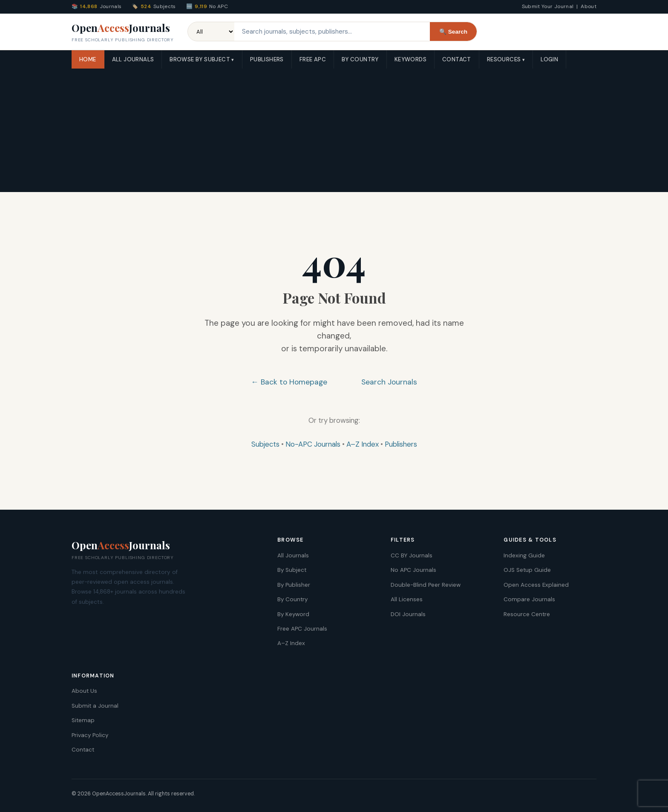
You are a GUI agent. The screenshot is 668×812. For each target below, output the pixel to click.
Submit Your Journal (548, 6)
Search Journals (389, 382)
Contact (457, 59)
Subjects (265, 444)
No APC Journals (413, 570)
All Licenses (407, 599)
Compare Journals (529, 599)
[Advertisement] (334, 132)
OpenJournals (123, 32)
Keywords (410, 59)
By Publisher (294, 585)
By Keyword (293, 614)
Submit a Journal (95, 706)
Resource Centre (527, 614)
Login (549, 59)
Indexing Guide (524, 555)
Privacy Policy (90, 735)
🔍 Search (453, 32)
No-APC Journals (313, 444)
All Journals (133, 59)
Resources (504, 59)
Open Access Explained (536, 585)
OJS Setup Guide (527, 570)
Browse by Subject (200, 59)
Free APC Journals (302, 629)
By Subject (292, 570)
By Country (360, 59)
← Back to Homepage (289, 382)
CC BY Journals (412, 555)
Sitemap (83, 720)
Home (88, 59)
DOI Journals (408, 614)
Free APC (313, 59)
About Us (84, 691)
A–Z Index (363, 444)
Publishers (267, 59)
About (589, 6)
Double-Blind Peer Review (426, 585)
